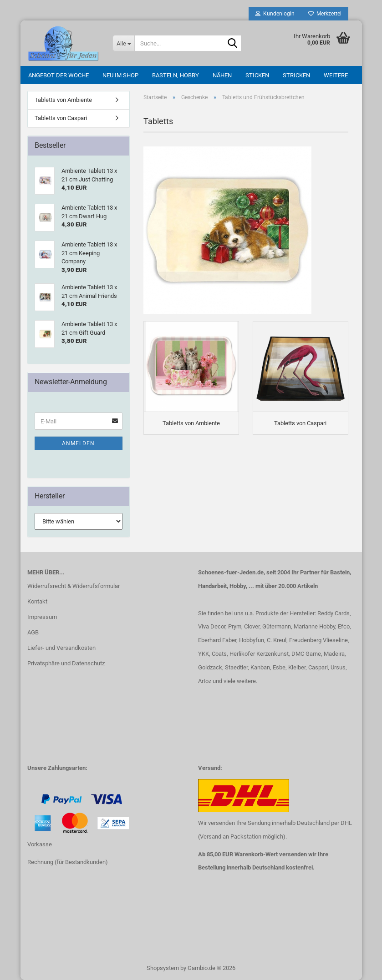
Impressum (42, 617)
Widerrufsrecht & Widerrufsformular (74, 586)
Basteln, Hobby (176, 75)
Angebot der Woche (59, 75)
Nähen (222, 75)
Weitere (336, 75)
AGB (33, 632)
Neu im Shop (120, 75)
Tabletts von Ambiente (63, 100)
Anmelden (78, 443)
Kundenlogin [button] (275, 14)
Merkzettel (325, 14)
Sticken (257, 75)
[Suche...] (123, 43)
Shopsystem (163, 968)
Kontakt (37, 601)
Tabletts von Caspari (61, 118)
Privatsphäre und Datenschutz (66, 663)
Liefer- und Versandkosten (61, 648)
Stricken (296, 75)
